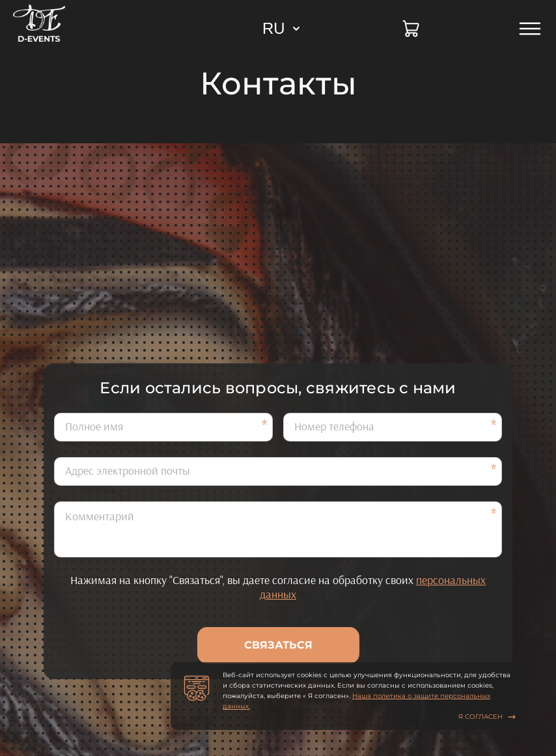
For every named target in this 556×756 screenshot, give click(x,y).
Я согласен (487, 717)
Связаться (278, 645)
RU (274, 28)
